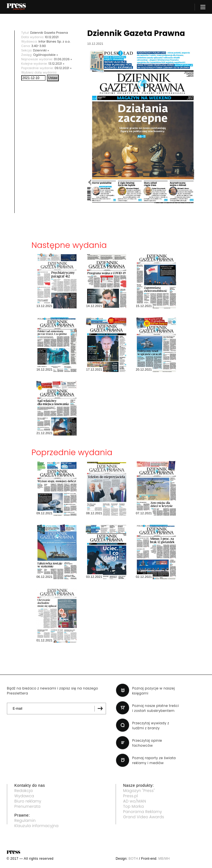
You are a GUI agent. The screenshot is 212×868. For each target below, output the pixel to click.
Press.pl (131, 796)
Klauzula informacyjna (36, 826)
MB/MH (164, 859)
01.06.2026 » (63, 59)
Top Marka (133, 806)
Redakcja (23, 791)
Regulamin (25, 820)
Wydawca (24, 796)
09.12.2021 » (63, 68)
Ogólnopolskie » (46, 55)
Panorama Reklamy (143, 812)
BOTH (133, 859)
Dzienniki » (41, 50)
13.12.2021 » (56, 64)
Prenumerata (27, 806)
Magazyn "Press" (139, 791)
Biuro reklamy (28, 801)
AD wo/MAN (135, 801)
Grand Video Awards (144, 817)
